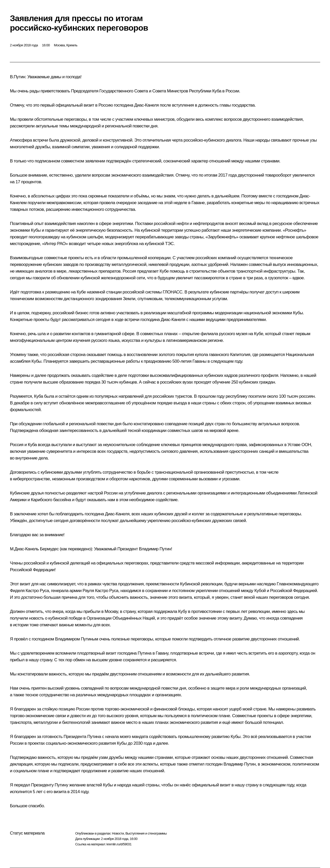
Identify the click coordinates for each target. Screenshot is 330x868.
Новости (118, 833)
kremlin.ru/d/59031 (119, 844)
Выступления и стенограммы (146, 833)
